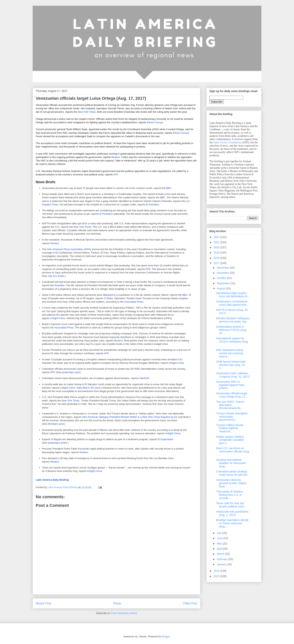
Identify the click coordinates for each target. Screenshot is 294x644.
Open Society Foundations (228, 142)
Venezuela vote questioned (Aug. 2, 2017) (232, 513)
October (222, 278)
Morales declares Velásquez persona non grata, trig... (233, 320)
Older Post (190, 603)
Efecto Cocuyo (155, 122)
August (221, 288)
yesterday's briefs (58, 443)
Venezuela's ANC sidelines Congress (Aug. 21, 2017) (233, 375)
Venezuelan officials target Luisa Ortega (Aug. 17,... (232, 395)
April (220, 549)
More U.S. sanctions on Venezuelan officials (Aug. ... (233, 451)
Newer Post (43, 603)
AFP (115, 175)
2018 (217, 258)
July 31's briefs (56, 276)
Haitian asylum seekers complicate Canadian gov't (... (230, 440)
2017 (217, 263)
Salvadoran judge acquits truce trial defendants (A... (233, 295)
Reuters (116, 157)
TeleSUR (144, 378)
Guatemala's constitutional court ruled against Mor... (232, 303)
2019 (217, 253)
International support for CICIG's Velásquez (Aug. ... (232, 342)
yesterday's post (71, 372)
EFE (148, 269)
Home (117, 603)
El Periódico (152, 205)
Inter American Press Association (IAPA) (69, 249)
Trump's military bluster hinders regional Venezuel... (230, 428)
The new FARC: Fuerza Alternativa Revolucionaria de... (230, 405)
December (223, 268)
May (220, 544)
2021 (217, 242)
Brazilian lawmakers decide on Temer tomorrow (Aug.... (232, 523)
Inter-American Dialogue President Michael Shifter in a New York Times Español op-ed (129, 417)
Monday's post (56, 424)
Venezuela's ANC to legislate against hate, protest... (230, 385)
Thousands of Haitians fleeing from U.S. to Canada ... (229, 495)
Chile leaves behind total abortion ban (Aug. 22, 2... (231, 365)
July (219, 533)
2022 (217, 237)
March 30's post (91, 388)
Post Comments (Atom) (124, 613)
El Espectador (166, 439)
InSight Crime (58, 318)
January (222, 564)
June (220, 538)
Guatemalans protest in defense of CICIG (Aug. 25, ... (231, 330)
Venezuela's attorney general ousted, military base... (231, 483)
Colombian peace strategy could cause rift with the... (233, 473)
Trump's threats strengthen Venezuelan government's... (232, 417)
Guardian (59, 285)
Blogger (166, 636)
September (224, 283)
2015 (217, 576)
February (222, 559)
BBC (169, 188)
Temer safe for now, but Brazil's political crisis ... (232, 505)
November (223, 273)
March (221, 554)
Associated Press (134, 302)
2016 (217, 571)
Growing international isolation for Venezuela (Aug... (231, 463)
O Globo (108, 298)
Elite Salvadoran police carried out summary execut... (230, 353)
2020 (217, 247)
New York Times (87, 112)
